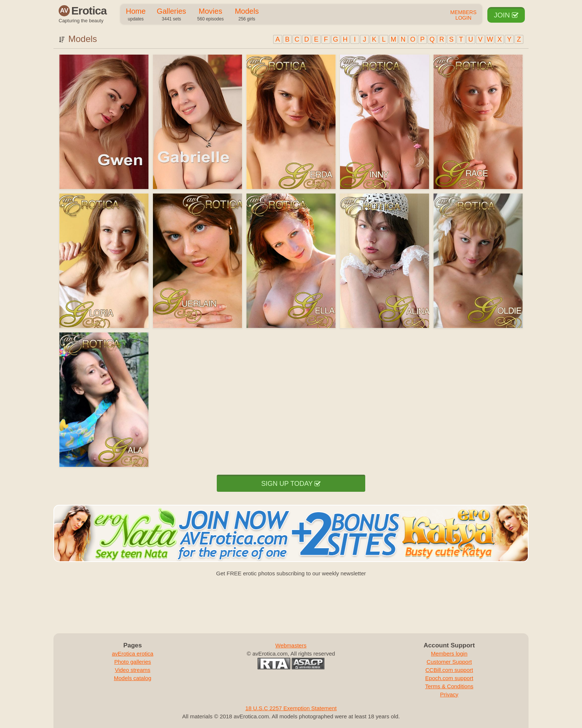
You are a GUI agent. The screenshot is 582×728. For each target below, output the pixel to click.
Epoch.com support (449, 678)
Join (506, 15)
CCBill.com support (449, 670)
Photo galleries (133, 662)
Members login (449, 654)
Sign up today (291, 484)
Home (136, 15)
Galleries (171, 15)
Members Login (463, 15)
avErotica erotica (133, 654)
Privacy (449, 694)
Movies (210, 15)
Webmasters (291, 645)
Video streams (133, 670)
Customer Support (449, 662)
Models (247, 15)
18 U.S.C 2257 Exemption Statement (291, 708)
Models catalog (133, 678)
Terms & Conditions (449, 686)
